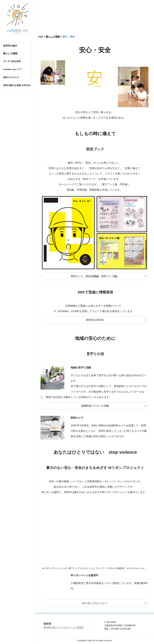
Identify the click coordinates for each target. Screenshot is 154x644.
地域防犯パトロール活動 (95, 406)
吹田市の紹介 (10, 46)
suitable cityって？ (13, 69)
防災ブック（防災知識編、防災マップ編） (95, 276)
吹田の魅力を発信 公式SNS (17, 85)
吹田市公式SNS (95, 320)
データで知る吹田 (12, 61)
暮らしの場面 (10, 53)
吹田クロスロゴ (11, 77)
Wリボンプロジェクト (95, 603)
